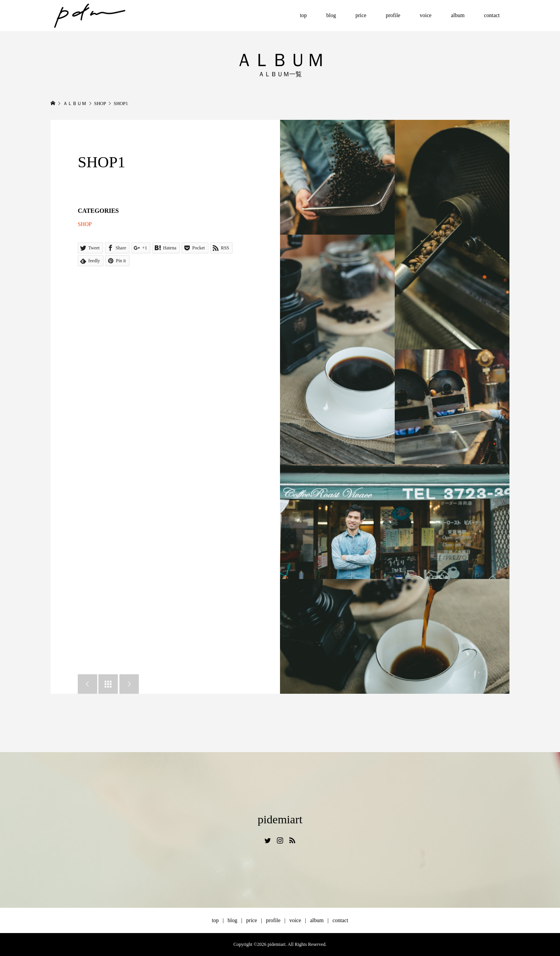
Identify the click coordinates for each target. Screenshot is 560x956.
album (458, 15)
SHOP (85, 224)
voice (425, 15)
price (361, 15)
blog (331, 15)
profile (393, 15)
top (303, 15)
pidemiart (280, 819)
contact (492, 15)
